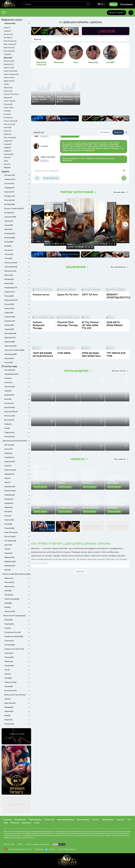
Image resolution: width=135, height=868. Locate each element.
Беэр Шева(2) (9, 47)
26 (42, 97)
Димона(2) (8, 58)
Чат (129, 820)
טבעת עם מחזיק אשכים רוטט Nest (91, 354)
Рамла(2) (7, 111)
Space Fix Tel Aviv (68, 295)
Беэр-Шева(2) (9, 51)
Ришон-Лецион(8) (11, 121)
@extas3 (50, 849)
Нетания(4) (8, 91)
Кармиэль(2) (9, 64)
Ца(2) (6, 161)
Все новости (121, 459)
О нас (37, 823)
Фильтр (38, 39)
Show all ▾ (80, 571)
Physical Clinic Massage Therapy (68, 324)
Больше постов (120, 371)
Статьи (96, 820)
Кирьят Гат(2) (9, 67)
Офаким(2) (8, 97)
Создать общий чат (51, 178)
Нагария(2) (8, 88)
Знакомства (20, 820)
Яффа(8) (7, 167)
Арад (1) (7, 27)
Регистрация (126, 4)
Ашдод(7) (7, 31)
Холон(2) (7, 157)
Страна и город (117, 12)
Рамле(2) (7, 114)
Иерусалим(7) (9, 61)
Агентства (49, 820)
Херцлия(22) (9, 154)
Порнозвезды (35, 820)
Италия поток (41, 295)
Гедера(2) (8, 54)
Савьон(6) (8, 127)
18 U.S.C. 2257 (9, 844)
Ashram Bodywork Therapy (39, 325)
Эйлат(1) (7, 164)
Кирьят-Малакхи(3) (11, 74)
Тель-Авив (69, 99)
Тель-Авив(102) (10, 137)
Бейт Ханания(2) (10, 41)
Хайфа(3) (7, 151)
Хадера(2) (8, 144)
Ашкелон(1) (8, 34)
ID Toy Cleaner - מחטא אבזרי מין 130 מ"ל (91, 325)
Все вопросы (105, 132)
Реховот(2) (8, 117)
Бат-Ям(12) (8, 38)
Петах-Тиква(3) (10, 101)
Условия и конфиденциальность (37, 844)
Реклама (15, 823)
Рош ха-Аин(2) (9, 124)
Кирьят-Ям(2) (9, 77)
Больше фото (121, 192)
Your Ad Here (16, 805)
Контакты (26, 823)
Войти (113, 4)
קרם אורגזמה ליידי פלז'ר (116, 354)
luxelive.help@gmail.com (67, 849)
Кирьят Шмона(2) (11, 71)
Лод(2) (6, 84)
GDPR (20, 844)
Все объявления (119, 267)
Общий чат (118, 132)
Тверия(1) (8, 134)
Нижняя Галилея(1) (11, 94)
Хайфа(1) (7, 147)
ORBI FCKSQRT (48, 157)
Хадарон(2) (8, 141)
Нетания (43, 99)
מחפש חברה (64, 353)
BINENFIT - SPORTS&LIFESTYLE (119, 296)
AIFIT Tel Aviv (90, 295)
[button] (35, 224)
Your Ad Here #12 (93, 526)
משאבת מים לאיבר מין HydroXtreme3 (43, 354)
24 (72, 97)
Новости (121, 820)
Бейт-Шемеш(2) (10, 44)
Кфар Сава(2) (9, 81)
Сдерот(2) (8, 131)
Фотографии (83, 820)
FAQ (6, 823)
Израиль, (36, 99)
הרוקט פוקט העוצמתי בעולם (115, 324)
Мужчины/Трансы (66, 820)
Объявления (108, 820)
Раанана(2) (8, 104)
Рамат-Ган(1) (9, 108)
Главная (8, 820)
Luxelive (44, 146)
